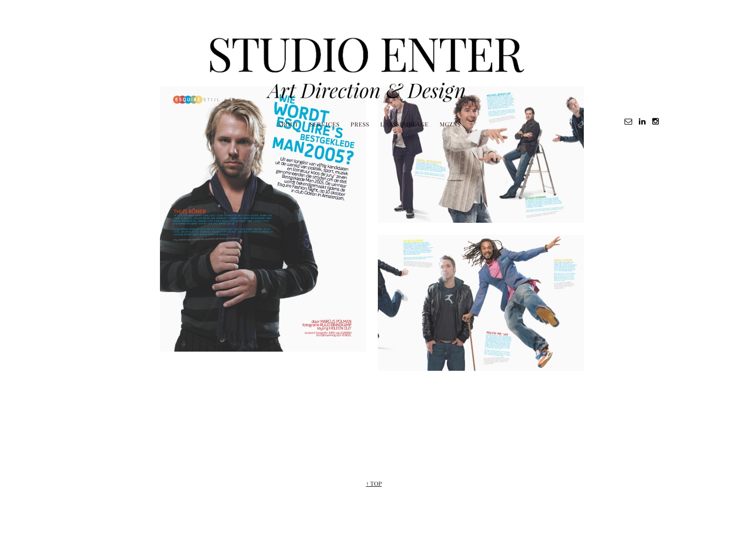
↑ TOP (374, 483)
